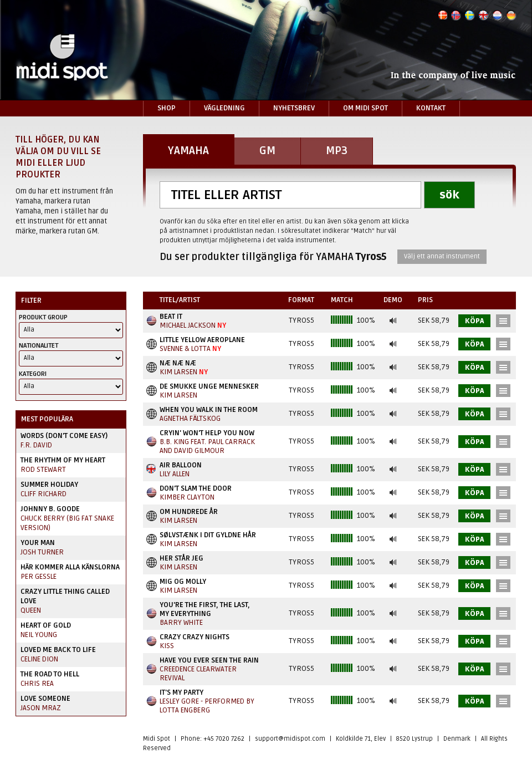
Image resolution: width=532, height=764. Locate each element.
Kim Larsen (178, 372)
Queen (31, 610)
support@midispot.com (290, 739)
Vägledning (224, 108)
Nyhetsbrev (294, 108)
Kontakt (431, 108)
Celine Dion (39, 659)
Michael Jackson (188, 325)
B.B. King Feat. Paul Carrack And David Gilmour (207, 446)
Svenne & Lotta (185, 349)
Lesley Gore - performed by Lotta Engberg (207, 706)
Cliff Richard (44, 494)
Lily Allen (175, 474)
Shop (167, 108)
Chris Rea (37, 684)
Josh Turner (42, 552)
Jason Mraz (41, 708)
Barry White (181, 623)
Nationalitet (39, 346)
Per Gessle (39, 577)
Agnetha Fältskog (190, 419)
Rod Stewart (43, 470)
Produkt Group (43, 317)
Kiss (167, 646)
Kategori (33, 374)
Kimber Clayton (187, 497)
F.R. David (36, 445)
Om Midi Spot (365, 108)
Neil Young (39, 635)
